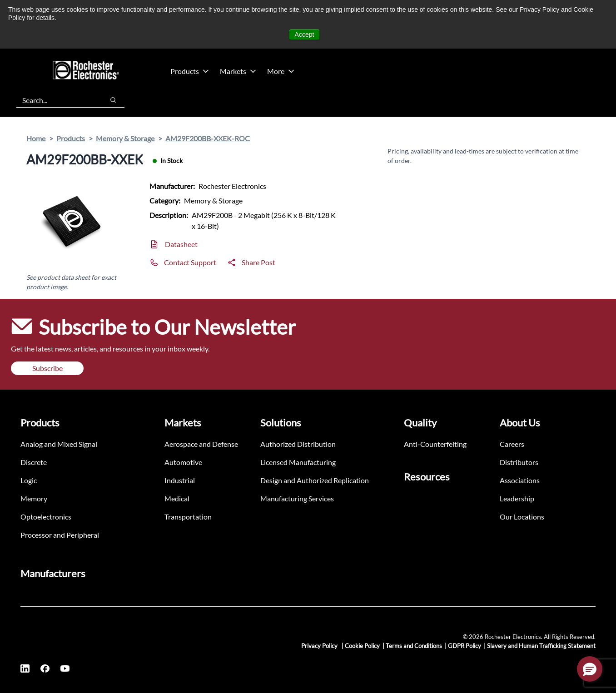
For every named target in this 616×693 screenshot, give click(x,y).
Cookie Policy (362, 646)
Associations (520, 480)
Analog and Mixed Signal (59, 444)
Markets (238, 71)
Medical (177, 498)
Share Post (258, 262)
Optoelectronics (46, 517)
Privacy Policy (320, 646)
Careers (512, 444)
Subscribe (47, 368)
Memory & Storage (125, 138)
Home (36, 138)
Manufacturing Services (297, 498)
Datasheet (181, 244)
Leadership (517, 498)
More (281, 71)
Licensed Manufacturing (298, 462)
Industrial (180, 480)
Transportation (188, 517)
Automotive (183, 462)
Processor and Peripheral (60, 535)
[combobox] (56, 100)
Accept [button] (305, 35)
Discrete (34, 462)
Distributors (519, 462)
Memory (34, 498)
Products (190, 71)
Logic (29, 480)
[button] (590, 669)
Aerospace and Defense (201, 444)
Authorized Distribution (298, 444)
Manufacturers (53, 573)
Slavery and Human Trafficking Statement (541, 646)
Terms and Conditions (414, 646)
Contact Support (190, 262)
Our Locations (522, 517)
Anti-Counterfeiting (435, 444)
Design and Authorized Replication (315, 480)
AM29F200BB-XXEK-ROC (208, 138)
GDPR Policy (464, 646)
